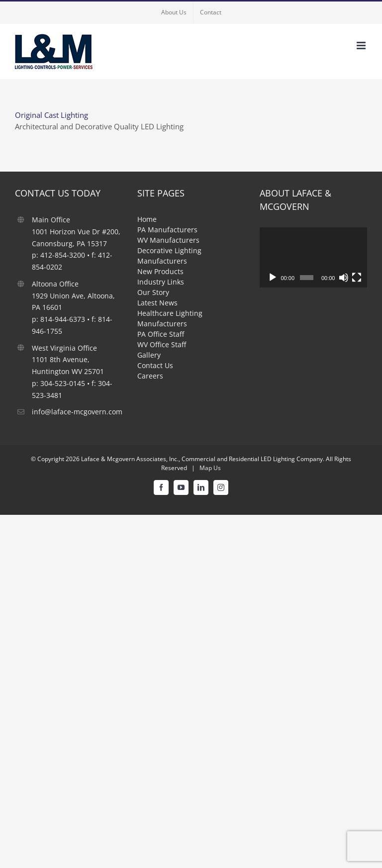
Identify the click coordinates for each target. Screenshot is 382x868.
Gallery (149, 355)
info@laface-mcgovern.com (77, 412)
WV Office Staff (162, 344)
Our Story (153, 292)
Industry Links (161, 282)
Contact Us (155, 365)
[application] (313, 257)
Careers (150, 376)
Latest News (157, 303)
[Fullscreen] (357, 278)
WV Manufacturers (168, 240)
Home (147, 219)
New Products (160, 271)
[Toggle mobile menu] (362, 46)
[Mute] (344, 278)
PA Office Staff (161, 334)
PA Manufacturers (167, 230)
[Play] (273, 278)
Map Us (210, 468)
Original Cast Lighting (51, 115)
